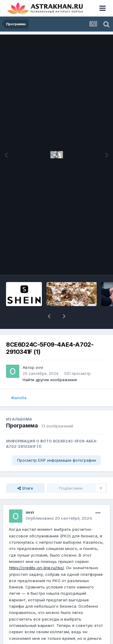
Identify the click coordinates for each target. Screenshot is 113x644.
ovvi (39, 367)
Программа (22, 425)
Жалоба (19, 398)
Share (25, 488)
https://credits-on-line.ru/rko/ (36, 568)
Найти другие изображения (50, 380)
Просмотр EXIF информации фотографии (57, 460)
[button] (49, 316)
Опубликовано (59, 518)
